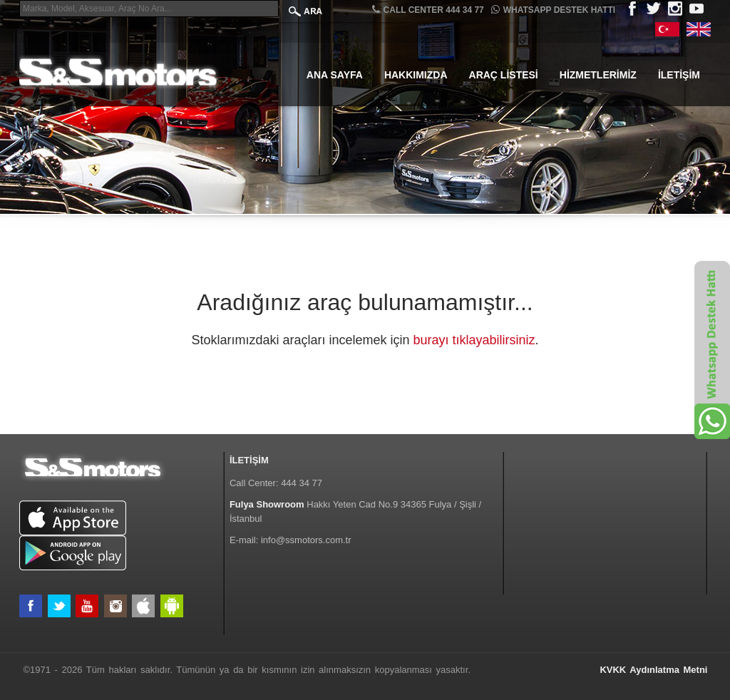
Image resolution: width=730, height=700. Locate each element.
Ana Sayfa (335, 75)
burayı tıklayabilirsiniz (474, 340)
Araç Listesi (504, 75)
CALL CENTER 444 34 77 (428, 10)
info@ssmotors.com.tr (306, 540)
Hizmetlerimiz (598, 75)
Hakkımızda (416, 75)
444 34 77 (302, 483)
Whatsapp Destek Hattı (553, 10)
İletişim (679, 75)
